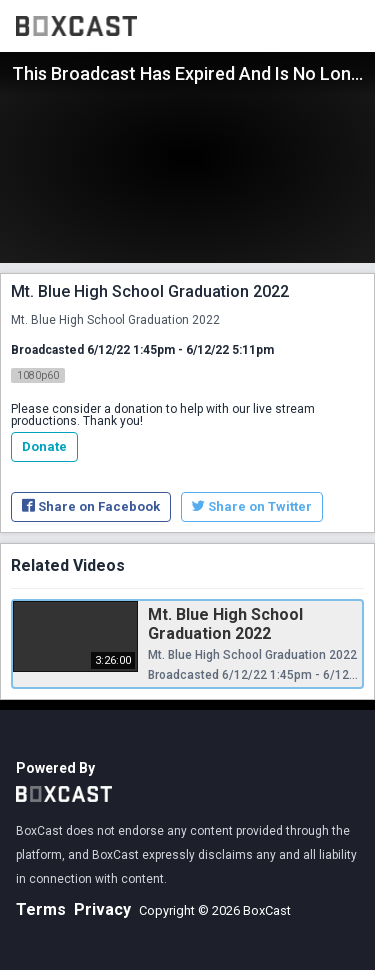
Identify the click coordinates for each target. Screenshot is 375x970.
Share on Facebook (91, 506)
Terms (41, 909)
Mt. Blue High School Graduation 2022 (225, 624)
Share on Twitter (252, 506)
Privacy (102, 909)
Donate (44, 446)
